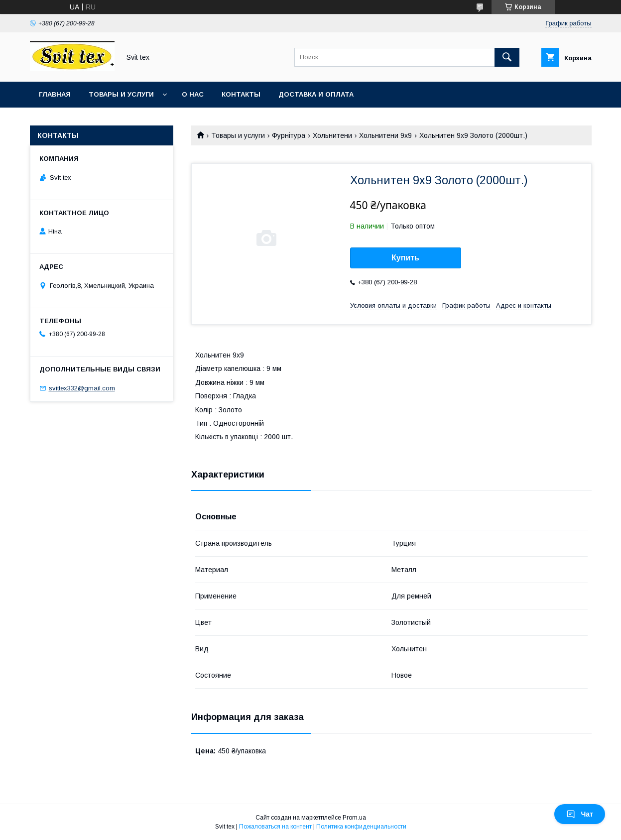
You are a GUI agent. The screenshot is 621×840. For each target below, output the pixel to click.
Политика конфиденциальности (361, 827)
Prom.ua (354, 818)
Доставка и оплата (316, 94)
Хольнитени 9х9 (385, 135)
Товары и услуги (121, 94)
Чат (580, 814)
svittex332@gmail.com (82, 388)
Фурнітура (289, 135)
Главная (55, 94)
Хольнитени (332, 135)
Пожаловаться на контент (275, 827)
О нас (193, 94)
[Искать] (507, 57)
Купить (405, 258)
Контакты (241, 94)
